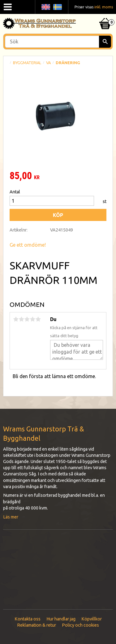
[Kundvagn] (105, 16)
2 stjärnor (21, 319)
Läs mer (11, 517)
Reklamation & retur (37, 625)
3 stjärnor (27, 319)
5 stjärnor (38, 319)
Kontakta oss (28, 619)
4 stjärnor (32, 319)
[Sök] (105, 42)
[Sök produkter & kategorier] (58, 42)
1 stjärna (16, 319)
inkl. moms (104, 7)
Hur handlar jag (61, 619)
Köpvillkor (92, 619)
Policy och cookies (80, 625)
